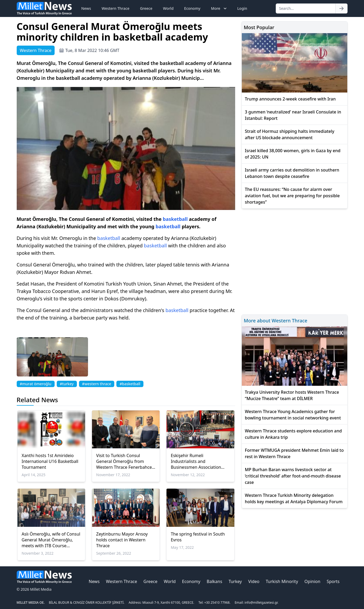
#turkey (67, 384)
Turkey (235, 581)
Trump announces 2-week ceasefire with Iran (290, 99)
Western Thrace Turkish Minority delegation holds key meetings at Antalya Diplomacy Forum (294, 498)
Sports (333, 581)
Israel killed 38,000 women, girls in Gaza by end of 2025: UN (293, 154)
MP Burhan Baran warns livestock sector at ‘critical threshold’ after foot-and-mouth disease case (293, 476)
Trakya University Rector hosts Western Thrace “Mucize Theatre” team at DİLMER (292, 395)
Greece (146, 8)
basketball (175, 219)
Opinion (312, 581)
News (86, 8)
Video (254, 581)
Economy (192, 8)
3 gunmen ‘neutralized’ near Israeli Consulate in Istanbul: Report (293, 115)
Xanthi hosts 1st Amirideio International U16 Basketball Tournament (50, 461)
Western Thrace (115, 8)
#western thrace (97, 384)
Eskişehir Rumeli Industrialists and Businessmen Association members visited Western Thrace (196, 461)
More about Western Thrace (276, 321)
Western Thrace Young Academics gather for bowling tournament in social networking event (293, 415)
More (219, 8)
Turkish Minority (282, 581)
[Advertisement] (295, 261)
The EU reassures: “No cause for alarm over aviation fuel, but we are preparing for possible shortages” (292, 196)
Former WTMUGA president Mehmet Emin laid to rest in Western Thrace (294, 453)
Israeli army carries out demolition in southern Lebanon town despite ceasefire (292, 173)
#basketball (130, 384)
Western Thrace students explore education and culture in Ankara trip (293, 434)
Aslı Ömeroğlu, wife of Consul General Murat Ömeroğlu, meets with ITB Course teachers (51, 540)
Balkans (215, 581)
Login (242, 8)
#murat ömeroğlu (36, 384)
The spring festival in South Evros (198, 537)
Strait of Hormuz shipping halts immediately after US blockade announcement (290, 134)
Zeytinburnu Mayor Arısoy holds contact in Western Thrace (122, 540)
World (168, 8)
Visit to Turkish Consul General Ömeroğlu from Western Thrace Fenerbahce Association (124, 461)
